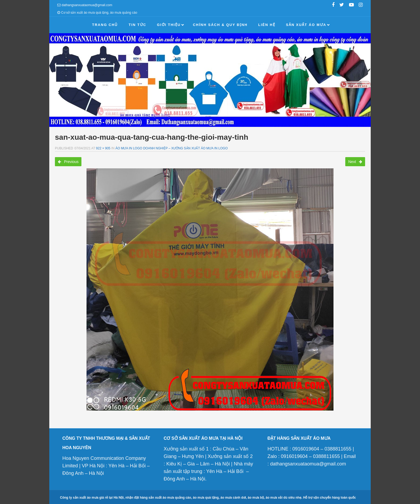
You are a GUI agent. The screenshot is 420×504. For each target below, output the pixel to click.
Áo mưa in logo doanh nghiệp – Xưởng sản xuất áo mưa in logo (172, 148)
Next (355, 162)
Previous (68, 162)
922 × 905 (103, 148)
